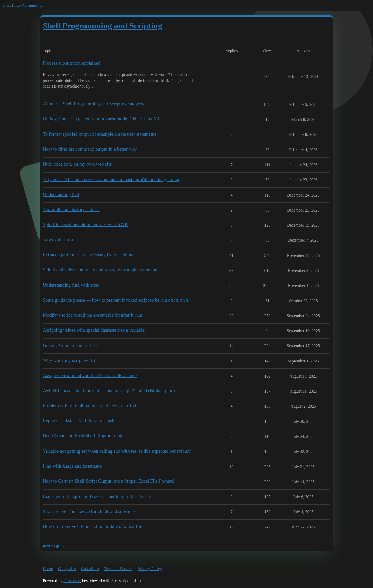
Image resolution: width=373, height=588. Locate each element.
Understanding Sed (61, 194)
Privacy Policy (150, 569)
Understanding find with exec (71, 285)
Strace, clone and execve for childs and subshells (89, 511)
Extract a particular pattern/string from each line (89, 255)
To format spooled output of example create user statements (99, 134)
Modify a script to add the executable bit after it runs (93, 315)
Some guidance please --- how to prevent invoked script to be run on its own (115, 300)
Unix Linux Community (23, 5)
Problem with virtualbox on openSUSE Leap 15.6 (90, 406)
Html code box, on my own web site (77, 164)
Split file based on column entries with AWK (85, 224)
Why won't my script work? (69, 360)
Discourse (72, 581)
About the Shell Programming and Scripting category (94, 104)
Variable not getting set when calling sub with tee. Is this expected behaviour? (117, 451)
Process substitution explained (71, 63)
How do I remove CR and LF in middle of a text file (92, 526)
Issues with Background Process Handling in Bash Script (97, 496)
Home (48, 569)
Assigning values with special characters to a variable (94, 330)
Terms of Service (118, 569)
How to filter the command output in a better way (90, 149)
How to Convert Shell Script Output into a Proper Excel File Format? (109, 481)
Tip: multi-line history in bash (71, 209)
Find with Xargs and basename (72, 466)
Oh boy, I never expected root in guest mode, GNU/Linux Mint (103, 119)
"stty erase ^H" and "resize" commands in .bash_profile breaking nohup (111, 179)
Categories (67, 569)
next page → (54, 546)
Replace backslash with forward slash (78, 421)
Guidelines (90, 569)
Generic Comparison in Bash (70, 345)
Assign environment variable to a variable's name (90, 375)
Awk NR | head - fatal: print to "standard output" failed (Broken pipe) (109, 391)
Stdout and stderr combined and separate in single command (100, 270)
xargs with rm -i (58, 240)
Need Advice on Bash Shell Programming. (83, 436)
